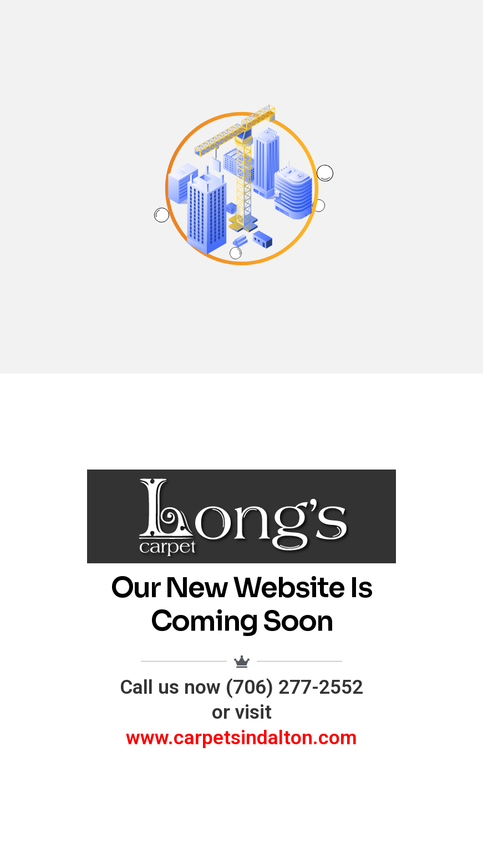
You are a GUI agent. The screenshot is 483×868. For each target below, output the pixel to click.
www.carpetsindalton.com (241, 738)
